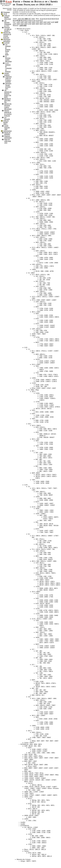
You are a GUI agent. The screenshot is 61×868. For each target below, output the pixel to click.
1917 (30, 19)
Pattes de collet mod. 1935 (8, 141)
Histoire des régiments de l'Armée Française (7, 35)
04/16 (53, 19)
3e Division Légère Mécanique (9, 59)
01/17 (41, 20)
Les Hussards (7, 118)
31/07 (45, 24)
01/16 (42, 19)
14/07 (26, 22)
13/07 (22, 22)
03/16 (49, 19)
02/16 (46, 19)
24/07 (18, 24)
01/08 (49, 24)
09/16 (26, 20)
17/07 (37, 22)
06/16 (15, 20)
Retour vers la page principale (7, 9)
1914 (19, 19)
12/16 (37, 20)
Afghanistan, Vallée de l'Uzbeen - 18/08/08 (9, 79)
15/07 (30, 22)
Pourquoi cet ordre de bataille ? (8, 29)
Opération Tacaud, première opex (8, 86)
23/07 (15, 24)
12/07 (18, 22)
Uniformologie (8, 131)
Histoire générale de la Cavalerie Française (8, 113)
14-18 (5, 14)
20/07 (49, 22)
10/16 (30, 20)
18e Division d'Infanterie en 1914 (8, 23)
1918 (33, 19)
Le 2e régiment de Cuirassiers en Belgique (9, 67)
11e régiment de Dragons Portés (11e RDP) (8, 50)
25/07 (22, 24)
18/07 (41, 22)
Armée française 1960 (7, 128)
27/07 (30, 24)
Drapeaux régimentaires (8, 137)
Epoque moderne (7, 74)
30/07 (41, 24)
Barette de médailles (7, 133)
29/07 (37, 24)
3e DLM (7, 43)
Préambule (7, 12)
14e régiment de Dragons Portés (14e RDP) (8, 94)
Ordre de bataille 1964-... (6, 122)
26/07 (26, 24)
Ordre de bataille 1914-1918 (8, 17)
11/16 (34, 20)
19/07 (45, 22)
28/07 (34, 24)
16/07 (34, 22)
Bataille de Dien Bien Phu (8, 100)
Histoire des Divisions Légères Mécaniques (8, 106)
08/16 (22, 20)
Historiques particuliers (7, 40)
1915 (23, 19)
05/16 (57, 19)
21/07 (53, 22)
